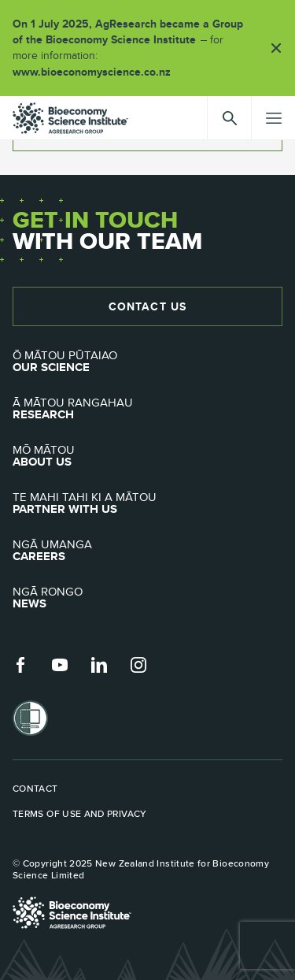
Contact (35, 789)
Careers (147, 551)
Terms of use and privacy (80, 814)
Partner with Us (147, 503)
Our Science (147, 362)
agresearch (70, 118)
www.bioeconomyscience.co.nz (97, 72)
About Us (147, 456)
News (147, 598)
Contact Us (147, 306)
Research (147, 409)
